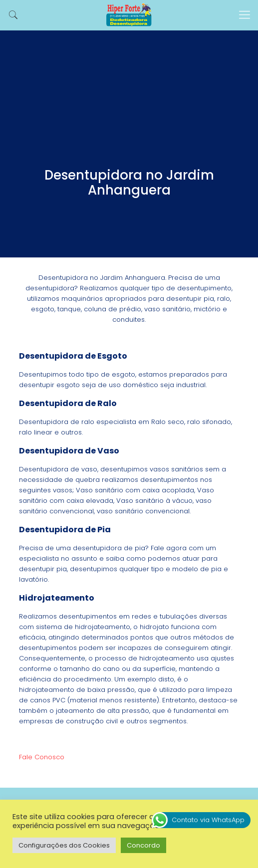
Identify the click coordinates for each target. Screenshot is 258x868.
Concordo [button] (143, 845)
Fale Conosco (42, 757)
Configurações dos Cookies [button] (64, 845)
